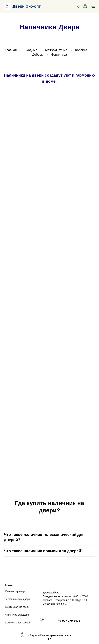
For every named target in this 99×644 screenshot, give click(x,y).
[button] (79, 6)
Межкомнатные (56, 50)
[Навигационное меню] (93, 6)
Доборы (38, 55)
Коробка (81, 50)
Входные (31, 50)
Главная (11, 50)
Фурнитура (59, 55)
